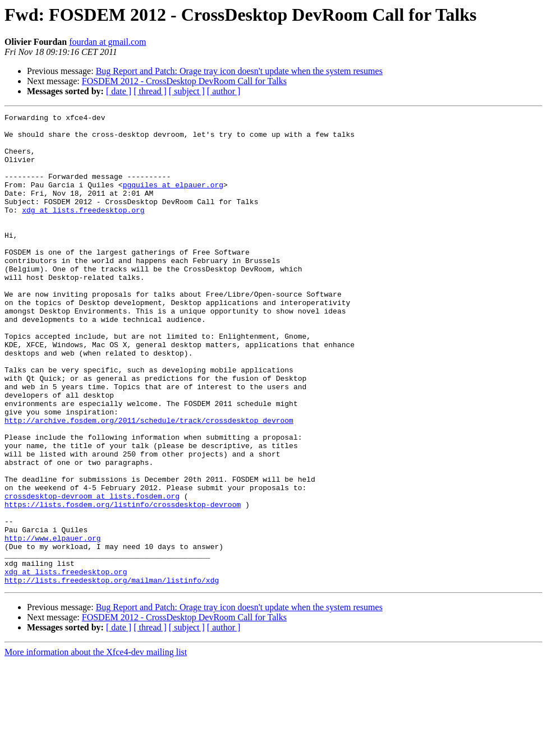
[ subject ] (187, 91)
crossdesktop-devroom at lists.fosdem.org (92, 573)
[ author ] (224, 91)
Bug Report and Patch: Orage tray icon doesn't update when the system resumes (239, 71)
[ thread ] (150, 91)
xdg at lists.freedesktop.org (83, 230)
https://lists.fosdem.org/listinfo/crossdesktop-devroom (123, 583)
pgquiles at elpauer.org (173, 200)
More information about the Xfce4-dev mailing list (96, 746)
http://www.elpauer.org (53, 624)
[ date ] (119, 91)
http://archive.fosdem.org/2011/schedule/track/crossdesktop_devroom (149, 482)
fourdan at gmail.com (107, 42)
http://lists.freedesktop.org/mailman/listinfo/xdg (112, 674)
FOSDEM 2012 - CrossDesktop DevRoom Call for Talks (184, 81)
